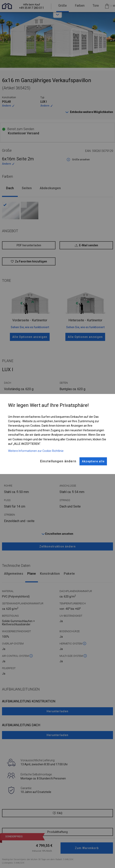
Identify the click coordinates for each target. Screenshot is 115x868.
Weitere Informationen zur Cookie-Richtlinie (36, 451)
